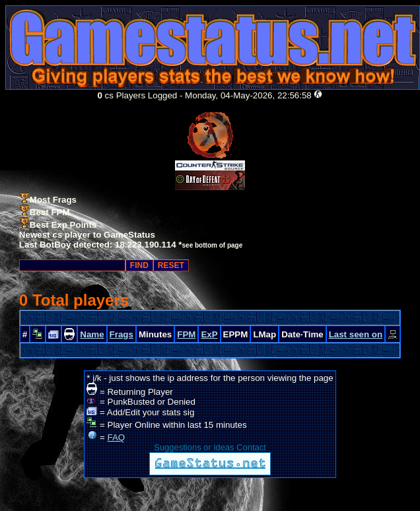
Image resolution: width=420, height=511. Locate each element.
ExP (209, 334)
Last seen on (356, 334)
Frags (122, 334)
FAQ (117, 437)
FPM (186, 334)
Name (92, 334)
